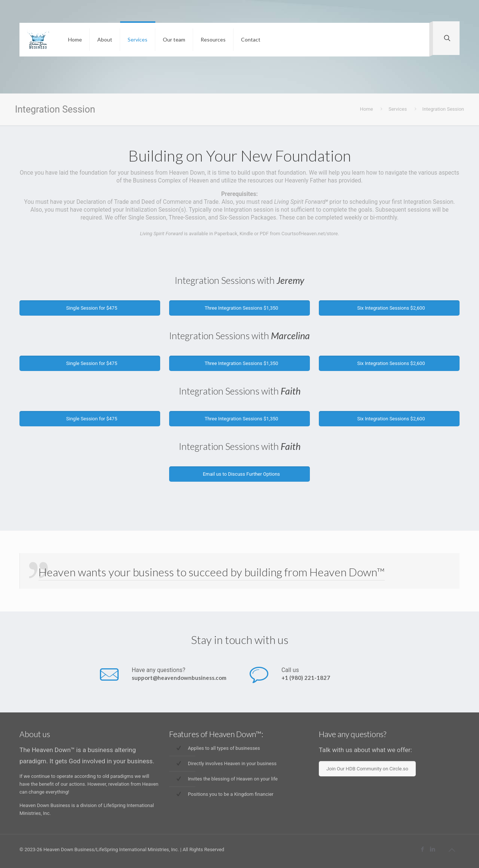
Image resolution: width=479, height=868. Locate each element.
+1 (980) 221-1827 (306, 678)
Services (398, 109)
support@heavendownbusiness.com (179, 678)
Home (367, 109)
